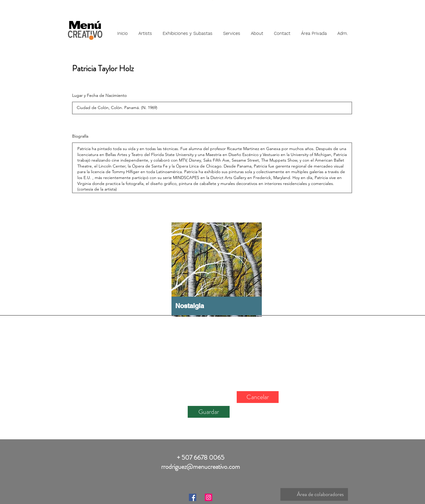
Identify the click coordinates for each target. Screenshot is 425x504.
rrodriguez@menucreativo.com (201, 467)
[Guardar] (209, 412)
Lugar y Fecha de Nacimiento (99, 95)
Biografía (80, 136)
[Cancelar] (258, 397)
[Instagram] (209, 497)
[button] (145, 31)
